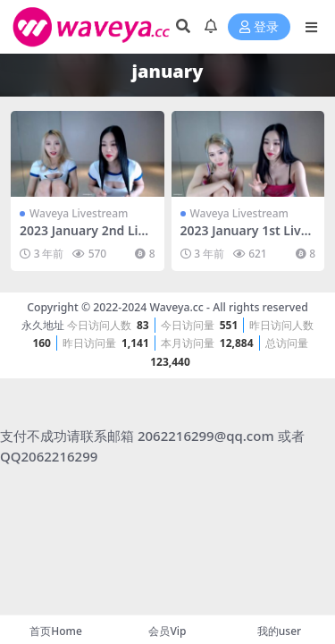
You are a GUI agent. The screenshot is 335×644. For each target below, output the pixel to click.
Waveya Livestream (79, 213)
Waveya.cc (176, 307)
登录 (259, 27)
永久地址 (43, 325)
